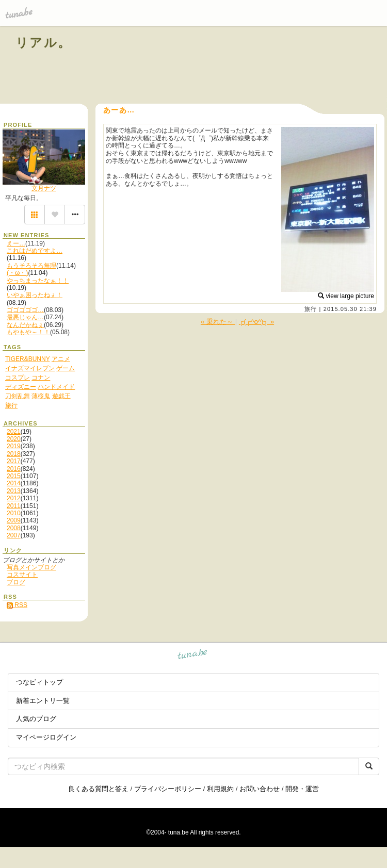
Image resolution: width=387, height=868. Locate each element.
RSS (17, 605)
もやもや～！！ (28, 332)
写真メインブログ (31, 567)
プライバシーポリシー (168, 789)
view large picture (346, 296)
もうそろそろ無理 (31, 266)
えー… (16, 243)
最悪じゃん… (25, 317)
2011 (14, 506)
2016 (14, 469)
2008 (14, 528)
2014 (14, 483)
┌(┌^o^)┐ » (256, 322)
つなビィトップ (39, 682)
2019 (14, 446)
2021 (14, 432)
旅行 (311, 309)
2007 (14, 535)
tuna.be (193, 656)
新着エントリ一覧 (43, 701)
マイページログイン (46, 737)
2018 (14, 454)
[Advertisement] (254, 66)
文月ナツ (44, 188)
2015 (14, 476)
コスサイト (22, 575)
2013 (14, 491)
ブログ (16, 582)
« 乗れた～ (218, 322)
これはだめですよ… (35, 251)
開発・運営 (302, 789)
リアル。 (44, 43)
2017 (14, 461)
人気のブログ (36, 719)
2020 (14, 439)
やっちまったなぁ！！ (38, 281)
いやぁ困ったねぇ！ (35, 295)
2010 (14, 513)
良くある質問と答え (98, 789)
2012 (14, 498)
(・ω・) (17, 273)
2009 (14, 520)
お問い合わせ (260, 789)
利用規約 (220, 789)
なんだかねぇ (25, 325)
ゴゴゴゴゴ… (25, 310)
